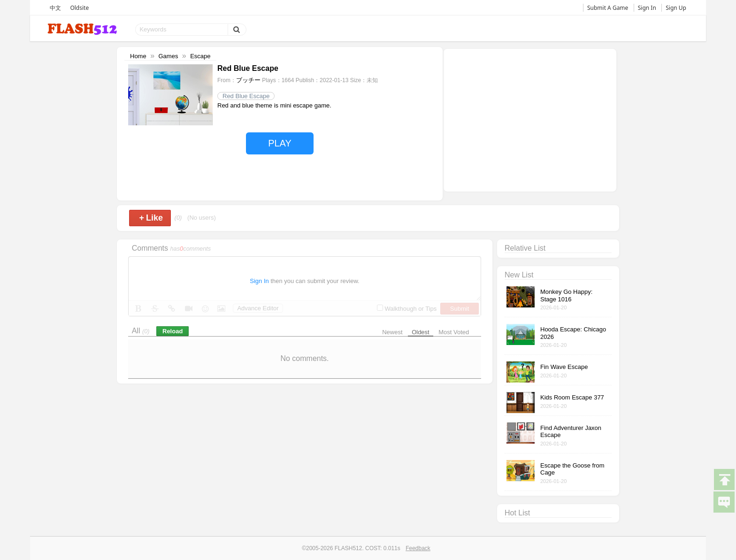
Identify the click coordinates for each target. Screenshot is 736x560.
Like (151, 218)
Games (168, 56)
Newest (392, 332)
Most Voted (454, 332)
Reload (172, 331)
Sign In (647, 8)
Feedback (418, 548)
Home (138, 56)
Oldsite (79, 8)
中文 (55, 8)
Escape (200, 56)
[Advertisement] (530, 119)
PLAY (280, 143)
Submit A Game (608, 8)
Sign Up (676, 8)
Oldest (421, 332)
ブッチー (248, 80)
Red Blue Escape (246, 96)
